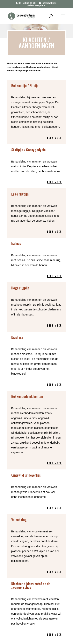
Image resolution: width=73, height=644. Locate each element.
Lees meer (55, 138)
